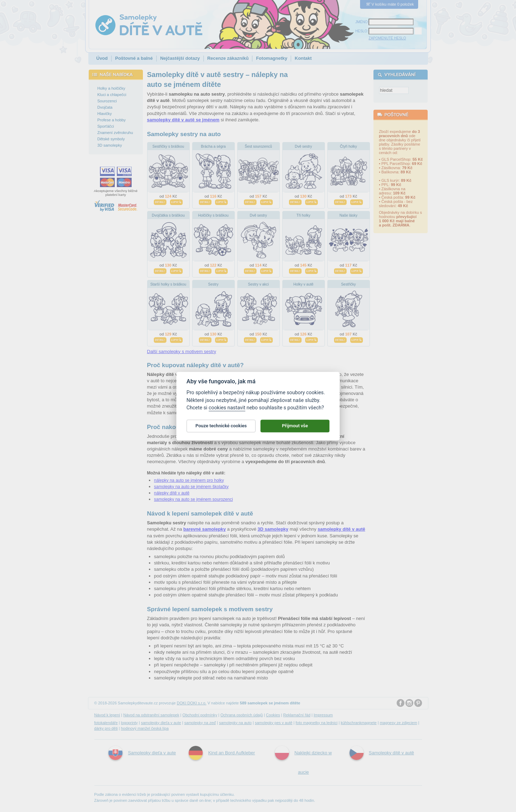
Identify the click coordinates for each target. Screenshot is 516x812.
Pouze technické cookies (221, 430)
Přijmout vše (295, 430)
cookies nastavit (227, 412)
